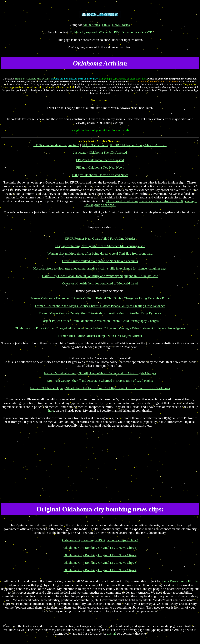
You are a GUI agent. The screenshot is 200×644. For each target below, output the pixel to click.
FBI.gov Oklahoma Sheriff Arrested (100, 160)
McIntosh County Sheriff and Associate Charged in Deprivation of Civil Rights (100, 381)
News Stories (121, 25)
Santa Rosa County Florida (180, 581)
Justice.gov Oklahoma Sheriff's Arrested (100, 152)
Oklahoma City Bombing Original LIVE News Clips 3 (100, 563)
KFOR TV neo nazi (95, 145)
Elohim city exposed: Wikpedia (91, 32)
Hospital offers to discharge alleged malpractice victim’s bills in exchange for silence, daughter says (100, 268)
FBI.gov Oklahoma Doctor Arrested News (100, 175)
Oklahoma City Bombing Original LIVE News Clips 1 (100, 548)
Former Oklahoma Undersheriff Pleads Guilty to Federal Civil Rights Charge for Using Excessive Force (100, 298)
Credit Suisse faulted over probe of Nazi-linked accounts (100, 261)
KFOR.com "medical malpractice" (56, 145)
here (51, 410)
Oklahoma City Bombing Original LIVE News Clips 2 (100, 555)
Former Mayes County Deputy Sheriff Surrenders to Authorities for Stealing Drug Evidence (100, 313)
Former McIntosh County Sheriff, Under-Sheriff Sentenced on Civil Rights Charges (100, 373)
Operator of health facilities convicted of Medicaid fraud (100, 283)
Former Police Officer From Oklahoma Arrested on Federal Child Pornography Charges (100, 321)
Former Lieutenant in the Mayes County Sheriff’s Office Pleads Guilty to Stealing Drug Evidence (100, 306)
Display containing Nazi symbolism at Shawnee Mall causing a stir (100, 246)
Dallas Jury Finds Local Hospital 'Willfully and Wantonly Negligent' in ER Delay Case (100, 276)
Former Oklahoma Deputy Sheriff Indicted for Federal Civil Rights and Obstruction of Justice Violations (100, 388)
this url (111, 633)
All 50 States (91, 25)
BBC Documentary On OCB (133, 32)
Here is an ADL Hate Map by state (32, 79)
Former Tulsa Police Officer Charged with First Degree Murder (100, 336)
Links (106, 25)
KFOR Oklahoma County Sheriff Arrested (138, 145)
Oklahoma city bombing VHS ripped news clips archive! (100, 540)
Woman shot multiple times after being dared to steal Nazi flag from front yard (100, 253)
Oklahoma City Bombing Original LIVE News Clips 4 (100, 570)
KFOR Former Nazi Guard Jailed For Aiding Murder (100, 238)
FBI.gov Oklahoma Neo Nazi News (100, 167)
